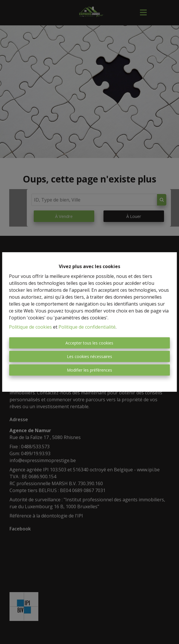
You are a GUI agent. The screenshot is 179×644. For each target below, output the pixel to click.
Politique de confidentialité (87, 327)
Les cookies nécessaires (89, 356)
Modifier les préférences (89, 370)
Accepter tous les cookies (89, 343)
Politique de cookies (30, 327)
